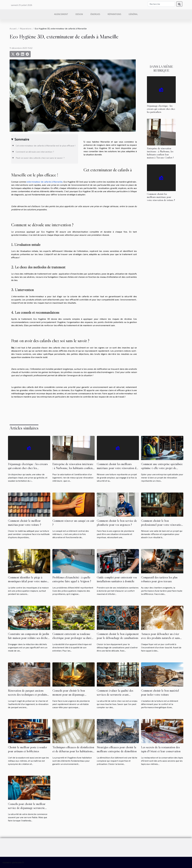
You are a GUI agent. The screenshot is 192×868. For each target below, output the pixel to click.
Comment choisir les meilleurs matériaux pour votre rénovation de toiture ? (161, 197)
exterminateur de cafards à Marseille (45, 182)
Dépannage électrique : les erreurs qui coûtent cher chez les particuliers (161, 109)
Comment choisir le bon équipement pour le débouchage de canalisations (118, 636)
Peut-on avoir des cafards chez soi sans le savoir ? (40, 158)
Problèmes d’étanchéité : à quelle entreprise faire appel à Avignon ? (72, 579)
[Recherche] (161, 4)
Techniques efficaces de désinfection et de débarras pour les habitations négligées (73, 751)
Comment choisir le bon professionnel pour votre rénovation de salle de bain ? (162, 525)
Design (79, 14)
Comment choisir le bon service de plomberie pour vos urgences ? (117, 523)
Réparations (114, 14)
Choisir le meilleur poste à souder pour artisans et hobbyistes (28, 749)
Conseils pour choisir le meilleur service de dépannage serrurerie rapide (27, 808)
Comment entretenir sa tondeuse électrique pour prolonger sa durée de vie (73, 638)
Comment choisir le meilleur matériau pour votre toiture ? (25, 523)
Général (133, 14)
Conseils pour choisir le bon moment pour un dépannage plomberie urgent (69, 695)
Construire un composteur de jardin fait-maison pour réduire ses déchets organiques (29, 638)
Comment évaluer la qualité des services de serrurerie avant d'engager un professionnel (115, 695)
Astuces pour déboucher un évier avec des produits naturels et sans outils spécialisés (160, 638)
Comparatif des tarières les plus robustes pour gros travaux (159, 579)
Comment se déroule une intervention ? (35, 152)
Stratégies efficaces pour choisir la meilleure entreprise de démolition (117, 749)
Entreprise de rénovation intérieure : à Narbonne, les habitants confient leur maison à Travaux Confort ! (160, 153)
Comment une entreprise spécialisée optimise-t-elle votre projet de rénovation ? (162, 468)
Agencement (61, 14)
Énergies (95, 14)
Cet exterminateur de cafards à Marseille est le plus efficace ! (46, 146)
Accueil (13, 28)
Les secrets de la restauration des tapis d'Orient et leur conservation (161, 749)
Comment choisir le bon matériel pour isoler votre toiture (160, 693)
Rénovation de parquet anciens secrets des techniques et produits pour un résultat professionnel (28, 695)
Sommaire (22, 139)
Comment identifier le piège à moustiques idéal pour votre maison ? (28, 581)
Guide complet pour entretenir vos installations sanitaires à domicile (117, 579)
